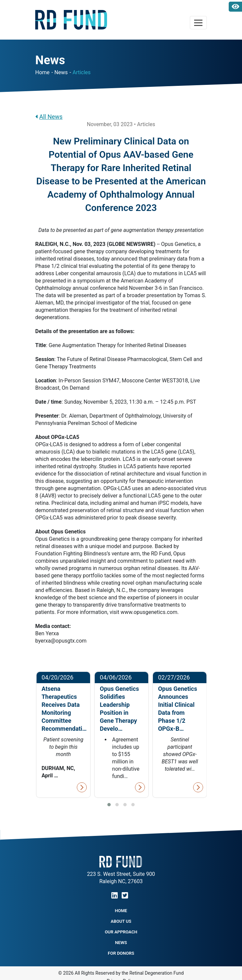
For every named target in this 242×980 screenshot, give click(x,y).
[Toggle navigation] (198, 23)
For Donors (121, 953)
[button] (109, 805)
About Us (121, 921)
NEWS (121, 943)
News (61, 72)
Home (42, 72)
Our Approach (121, 932)
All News (49, 117)
